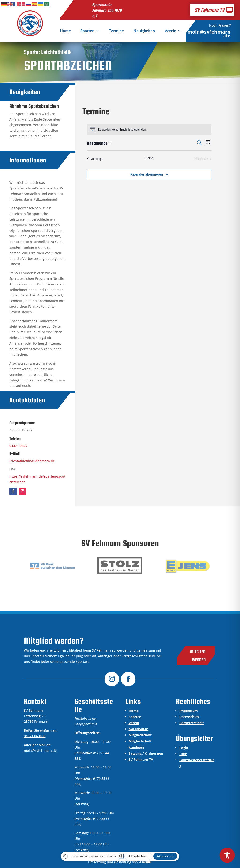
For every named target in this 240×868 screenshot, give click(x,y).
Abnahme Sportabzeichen (34, 106)
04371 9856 (18, 446)
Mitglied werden (198, 656)
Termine (116, 31)
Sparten (87, 31)
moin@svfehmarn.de (209, 34)
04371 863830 (35, 736)
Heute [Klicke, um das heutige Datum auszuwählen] (149, 158)
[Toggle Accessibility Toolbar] (227, 855)
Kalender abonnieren (147, 174)
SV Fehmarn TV (209, 10)
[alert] (149, 130)
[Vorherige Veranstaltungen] (95, 159)
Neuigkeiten (144, 31)
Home (65, 31)
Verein (171, 31)
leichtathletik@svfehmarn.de (32, 461)
